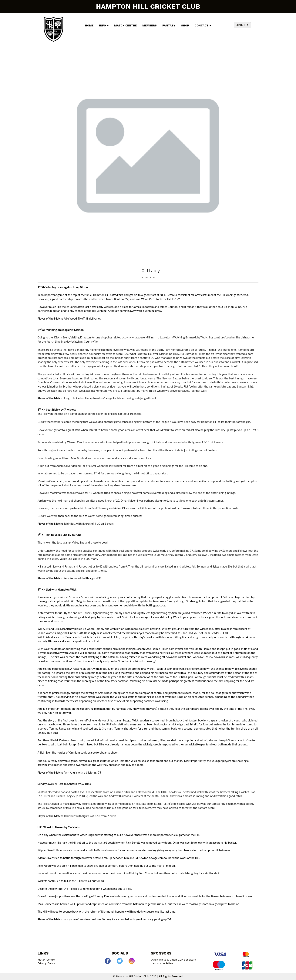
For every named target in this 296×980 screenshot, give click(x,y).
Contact (203, 25)
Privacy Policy (46, 963)
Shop (185, 25)
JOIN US (242, 25)
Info (104, 25)
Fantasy (169, 25)
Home (89, 25)
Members (150, 25)
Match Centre (125, 25)
